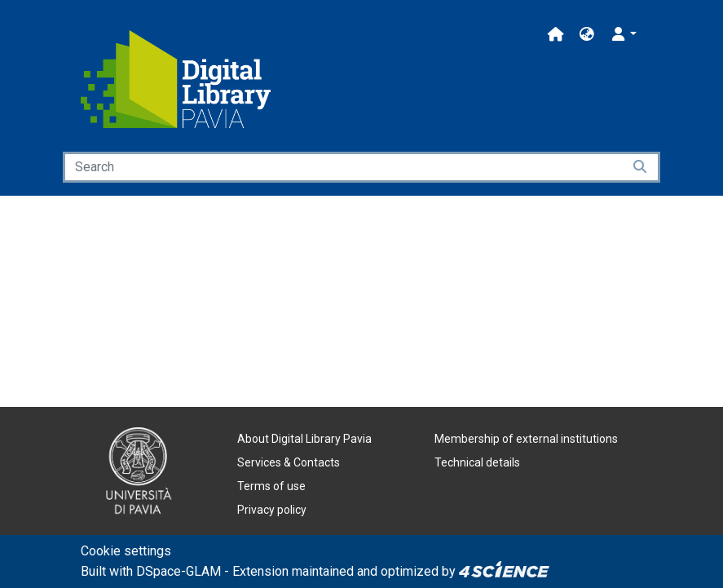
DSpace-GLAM (179, 571)
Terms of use (271, 486)
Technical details (477, 462)
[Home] (176, 79)
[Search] (343, 167)
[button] (587, 35)
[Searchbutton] (641, 167)
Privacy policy (272, 510)
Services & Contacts (289, 462)
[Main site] (556, 35)
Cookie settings (126, 551)
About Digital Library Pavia (304, 439)
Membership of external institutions (526, 439)
